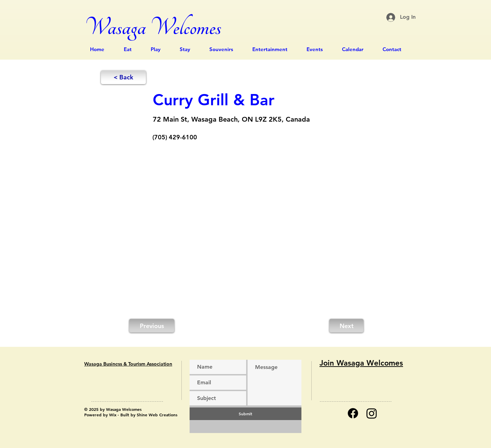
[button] (123, 77)
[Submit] (245, 414)
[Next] (346, 326)
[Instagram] (372, 413)
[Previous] (152, 326)
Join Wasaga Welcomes (361, 363)
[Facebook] (353, 413)
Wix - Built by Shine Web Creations (143, 415)
